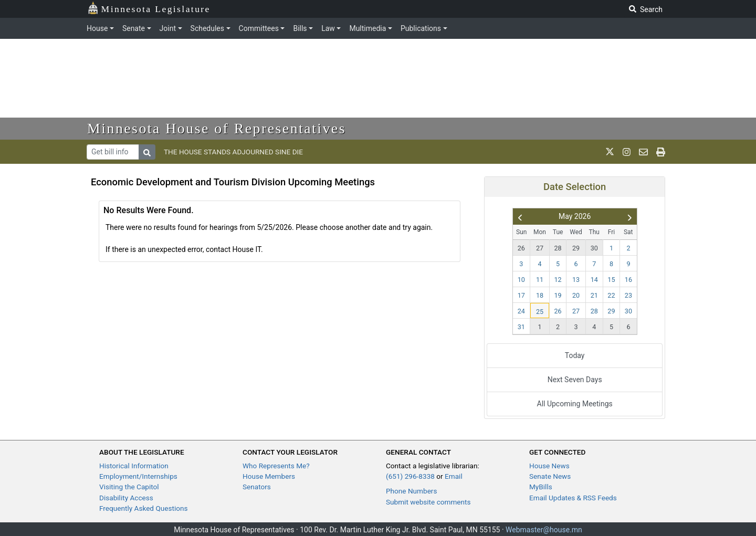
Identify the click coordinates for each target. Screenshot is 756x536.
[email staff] (643, 152)
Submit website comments (428, 502)
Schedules (207, 28)
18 (540, 295)
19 (558, 295)
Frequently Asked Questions (144, 508)
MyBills (541, 487)
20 (576, 295)
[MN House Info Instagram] (627, 152)
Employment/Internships (138, 476)
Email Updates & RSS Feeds (573, 498)
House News (549, 466)
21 (594, 295)
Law (328, 28)
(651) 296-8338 (410, 476)
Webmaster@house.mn (544, 530)
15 (611, 280)
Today (575, 355)
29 (576, 248)
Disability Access (126, 498)
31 (521, 327)
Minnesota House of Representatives (217, 128)
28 (558, 248)
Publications (421, 28)
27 (540, 248)
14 (594, 280)
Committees (259, 28)
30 (594, 248)
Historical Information (134, 466)
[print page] (661, 152)
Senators (257, 487)
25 (540, 312)
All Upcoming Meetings (575, 404)
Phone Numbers (411, 491)
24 (521, 311)
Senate (134, 28)
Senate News (550, 476)
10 (521, 280)
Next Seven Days (575, 380)
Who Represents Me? (276, 466)
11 (540, 280)
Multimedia (367, 28)
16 (628, 280)
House (97, 28)
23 (628, 295)
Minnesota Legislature (149, 8)
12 (558, 280)
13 (576, 280)
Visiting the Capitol (129, 487)
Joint (168, 28)
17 (521, 295)
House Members (269, 476)
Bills (300, 28)
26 (521, 248)
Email (454, 476)
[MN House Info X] (610, 152)
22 (611, 295)
